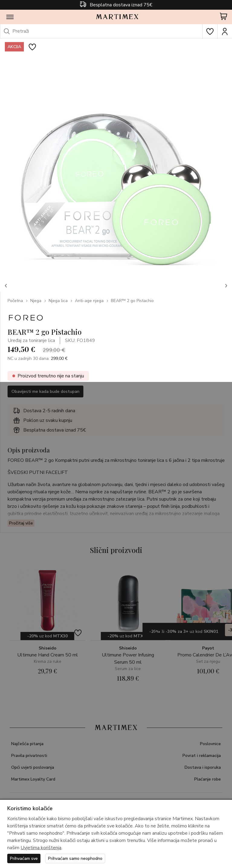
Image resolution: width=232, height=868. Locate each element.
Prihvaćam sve (24, 858)
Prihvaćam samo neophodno (75, 858)
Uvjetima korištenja (41, 848)
